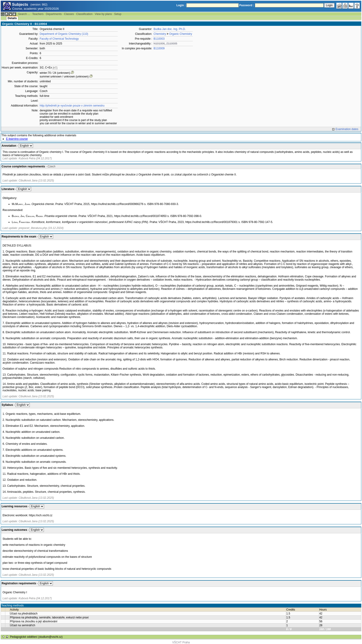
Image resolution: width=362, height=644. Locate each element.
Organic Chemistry (181, 34)
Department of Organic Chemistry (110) (64, 34)
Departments (54, 14)
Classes (69, 14)
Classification (84, 14)
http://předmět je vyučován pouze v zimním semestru (72, 106)
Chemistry (160, 34)
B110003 (159, 39)
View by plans (103, 14)
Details (12, 18)
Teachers (38, 14)
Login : (181, 5)
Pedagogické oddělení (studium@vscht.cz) (36, 637)
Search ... (24, 14)
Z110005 (172, 44)
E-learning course (17, 139)
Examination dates (347, 129)
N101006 (159, 44)
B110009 (159, 48)
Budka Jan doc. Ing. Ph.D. (170, 29)
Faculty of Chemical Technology (59, 39)
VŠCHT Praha (181, 642)
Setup (118, 14)
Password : (247, 5)
